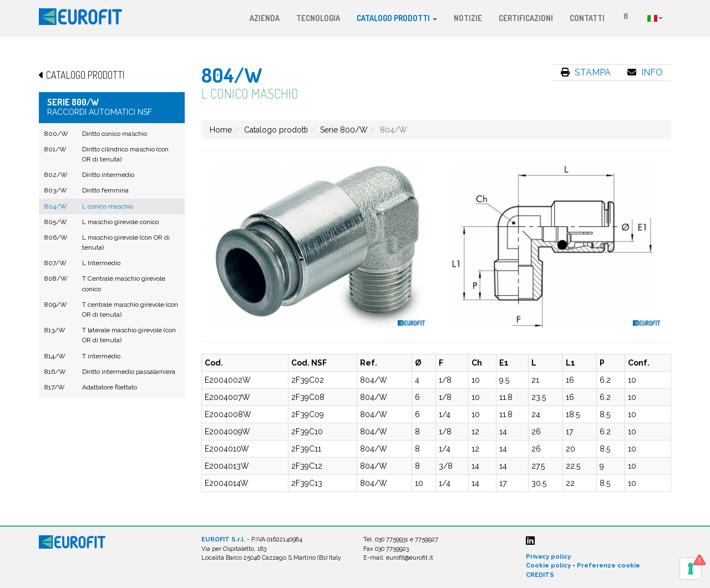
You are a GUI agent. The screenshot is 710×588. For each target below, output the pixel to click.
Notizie (468, 18)
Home (221, 130)
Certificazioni (526, 18)
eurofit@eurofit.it (410, 558)
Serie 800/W (344, 130)
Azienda (265, 18)
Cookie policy (548, 566)
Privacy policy (548, 557)
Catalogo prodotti (397, 18)
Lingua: (655, 18)
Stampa (586, 72)
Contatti (587, 18)
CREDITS (540, 575)
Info (645, 72)
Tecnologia (318, 18)
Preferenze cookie (608, 566)
